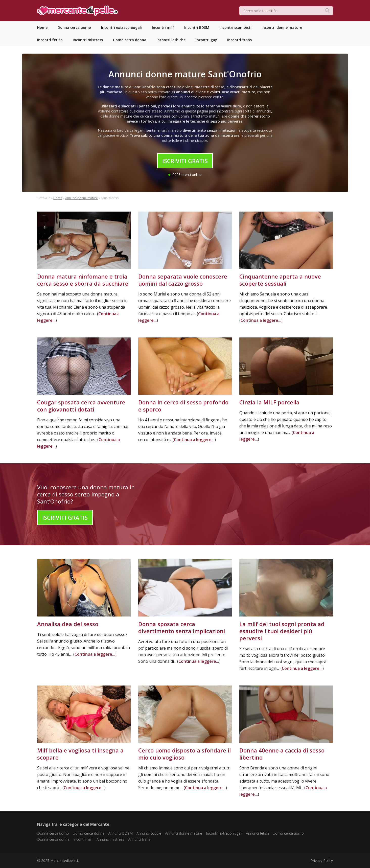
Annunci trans (139, 839)
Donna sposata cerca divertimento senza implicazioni (182, 627)
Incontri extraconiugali (224, 833)
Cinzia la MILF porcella (269, 402)
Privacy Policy (322, 861)
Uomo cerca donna (89, 833)
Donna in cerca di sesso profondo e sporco (183, 406)
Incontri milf (83, 839)
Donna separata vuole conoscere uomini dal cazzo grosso (183, 280)
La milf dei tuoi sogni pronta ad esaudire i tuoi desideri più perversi (282, 631)
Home (58, 198)
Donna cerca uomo (53, 833)
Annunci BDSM (120, 833)
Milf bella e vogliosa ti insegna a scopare (80, 754)
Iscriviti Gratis (185, 161)
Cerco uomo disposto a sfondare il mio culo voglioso (184, 754)
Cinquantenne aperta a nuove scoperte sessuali (280, 280)
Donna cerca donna (53, 839)
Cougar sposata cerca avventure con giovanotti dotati (81, 406)
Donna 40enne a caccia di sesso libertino (282, 754)
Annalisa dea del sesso (68, 624)
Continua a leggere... (261, 320)
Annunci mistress (110, 839)
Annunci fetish (257, 833)
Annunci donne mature (82, 198)
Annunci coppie (149, 833)
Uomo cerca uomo (288, 833)
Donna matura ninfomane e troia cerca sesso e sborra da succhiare (83, 280)
